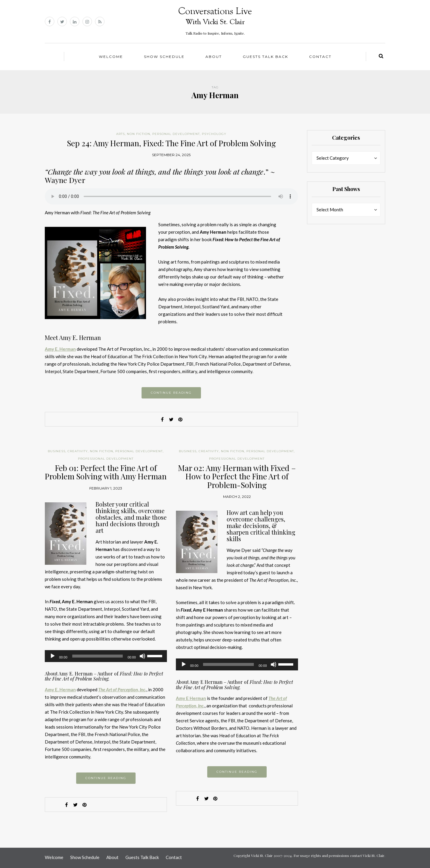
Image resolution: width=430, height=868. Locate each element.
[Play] (53, 656)
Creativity (78, 451)
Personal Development (176, 134)
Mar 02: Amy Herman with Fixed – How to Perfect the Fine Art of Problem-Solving (237, 476)
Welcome (111, 57)
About (214, 57)
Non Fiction (139, 134)
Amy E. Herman (60, 349)
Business (57, 451)
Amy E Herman (191, 698)
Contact (320, 57)
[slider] (98, 656)
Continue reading (171, 393)
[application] (106, 656)
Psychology (214, 134)
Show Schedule (164, 57)
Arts (120, 134)
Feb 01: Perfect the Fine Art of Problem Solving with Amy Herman (106, 472)
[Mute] (142, 656)
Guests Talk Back (265, 57)
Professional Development (106, 459)
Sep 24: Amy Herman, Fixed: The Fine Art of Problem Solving (171, 143)
